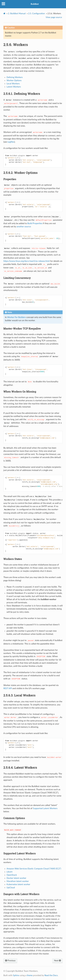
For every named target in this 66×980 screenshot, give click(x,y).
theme (30, 975)
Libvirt (10, 872)
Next (57, 961)
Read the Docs (51, 975)
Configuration (37, 14)
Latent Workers (14, 87)
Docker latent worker (16, 878)
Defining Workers (15, 77)
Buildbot (35, 4)
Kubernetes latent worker (18, 884)
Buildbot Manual (17, 14)
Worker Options (14, 80)
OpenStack (12, 875)
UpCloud (11, 888)
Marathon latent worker (18, 881)
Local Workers (13, 84)
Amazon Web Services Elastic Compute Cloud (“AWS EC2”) (34, 869)
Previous (10, 961)
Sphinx (16, 975)
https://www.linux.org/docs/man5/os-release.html (27, 261)
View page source (54, 17)
